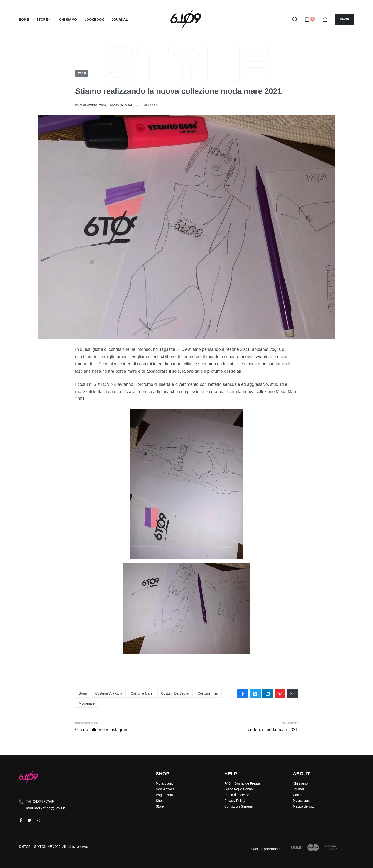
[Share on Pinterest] (280, 694)
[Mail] (292, 694)
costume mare (142, 694)
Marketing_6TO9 (93, 105)
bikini (83, 694)
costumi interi (208, 694)
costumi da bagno (175, 694)
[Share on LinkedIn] (268, 694)
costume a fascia (109, 694)
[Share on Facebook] (243, 694)
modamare (87, 704)
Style (82, 73)
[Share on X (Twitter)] (255, 694)
